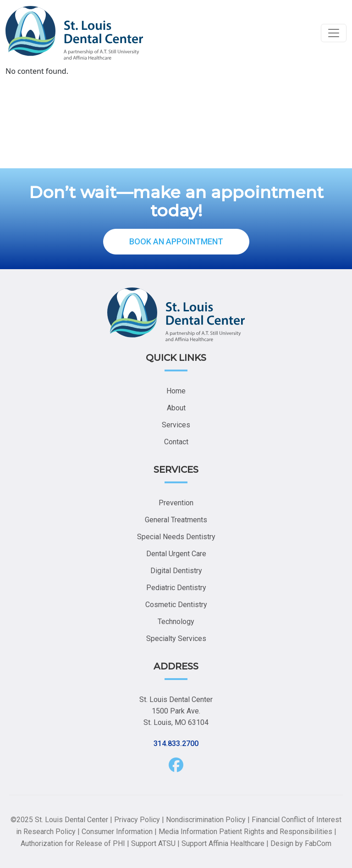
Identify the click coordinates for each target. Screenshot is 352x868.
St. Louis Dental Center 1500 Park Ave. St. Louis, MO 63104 (176, 711)
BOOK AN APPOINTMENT (176, 241)
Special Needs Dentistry (176, 537)
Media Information (188, 832)
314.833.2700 (176, 744)
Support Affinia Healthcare (223, 843)
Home (176, 391)
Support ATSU (153, 843)
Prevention (176, 503)
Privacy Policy (137, 820)
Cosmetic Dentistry (176, 605)
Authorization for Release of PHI (73, 843)
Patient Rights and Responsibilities (276, 832)
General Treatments (176, 520)
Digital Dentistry (176, 571)
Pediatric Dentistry (176, 588)
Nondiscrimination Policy (206, 820)
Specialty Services (176, 639)
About (176, 408)
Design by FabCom (301, 843)
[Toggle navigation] (334, 33)
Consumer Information (117, 832)
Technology (176, 622)
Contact (176, 442)
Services (176, 425)
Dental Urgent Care (176, 554)
